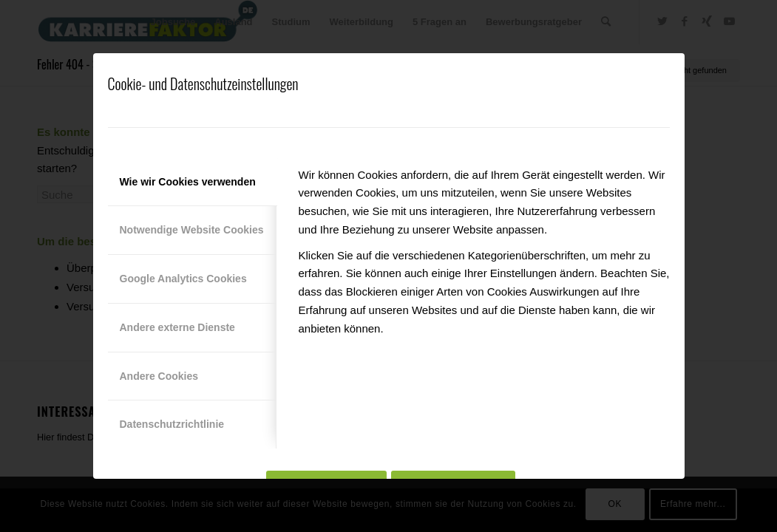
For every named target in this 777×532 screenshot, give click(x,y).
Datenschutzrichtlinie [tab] (172, 424)
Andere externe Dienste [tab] (177, 327)
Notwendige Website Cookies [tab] (192, 230)
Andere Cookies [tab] (159, 376)
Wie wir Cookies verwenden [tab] (188, 182)
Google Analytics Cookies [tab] (183, 279)
